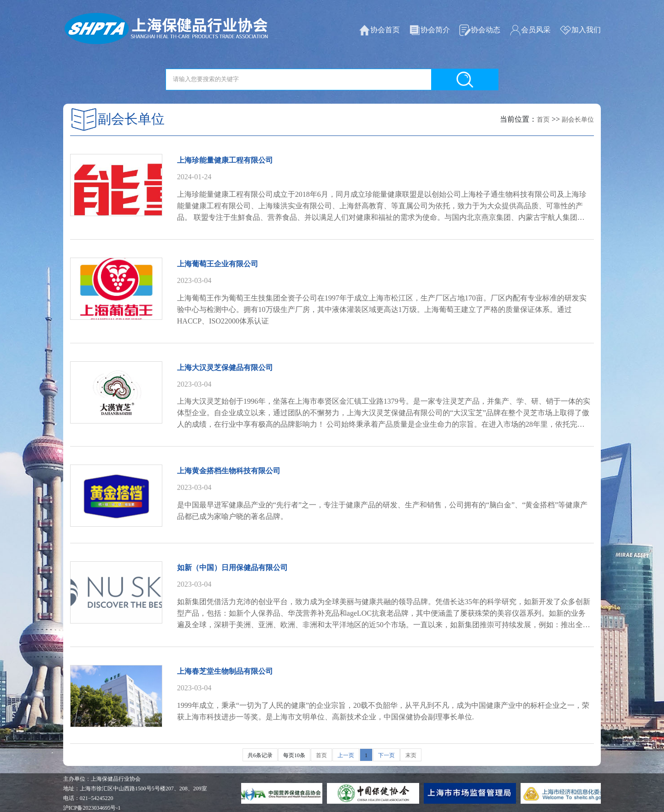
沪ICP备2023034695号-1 (92, 808)
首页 (543, 120)
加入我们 (580, 30)
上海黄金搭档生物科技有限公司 (229, 471)
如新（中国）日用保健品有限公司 (232, 568)
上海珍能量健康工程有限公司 (225, 160)
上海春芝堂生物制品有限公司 (225, 671)
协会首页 (379, 30)
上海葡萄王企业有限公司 (218, 264)
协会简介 (430, 30)
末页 (411, 755)
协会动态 (480, 30)
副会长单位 (578, 120)
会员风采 (530, 30)
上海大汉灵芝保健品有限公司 (225, 368)
